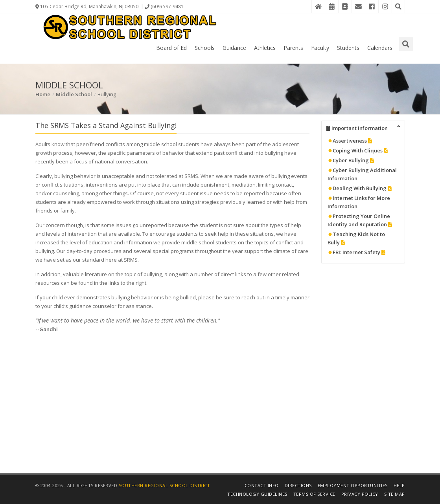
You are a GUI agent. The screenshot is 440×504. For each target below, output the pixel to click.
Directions (298, 485)
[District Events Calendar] (331, 6)
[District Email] (358, 6)
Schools (205, 48)
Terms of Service (314, 494)
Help (399, 485)
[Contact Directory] (345, 6)
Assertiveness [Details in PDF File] (350, 141)
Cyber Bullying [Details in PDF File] (351, 160)
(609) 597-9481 (164, 6)
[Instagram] (385, 6)
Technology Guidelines (257, 494)
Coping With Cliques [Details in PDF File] (358, 150)
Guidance (234, 48)
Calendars (380, 48)
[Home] (318, 6)
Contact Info (262, 485)
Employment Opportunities (353, 485)
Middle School (74, 94)
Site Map (395, 494)
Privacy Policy (360, 494)
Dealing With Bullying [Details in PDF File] (360, 188)
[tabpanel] (363, 199)
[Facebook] (372, 6)
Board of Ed (171, 48)
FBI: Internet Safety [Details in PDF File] (356, 252)
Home (43, 94)
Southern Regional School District (165, 485)
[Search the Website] (398, 6)
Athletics (265, 48)
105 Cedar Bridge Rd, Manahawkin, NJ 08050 (87, 6)
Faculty (320, 48)
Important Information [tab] (364, 128)
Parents (293, 48)
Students (348, 48)
